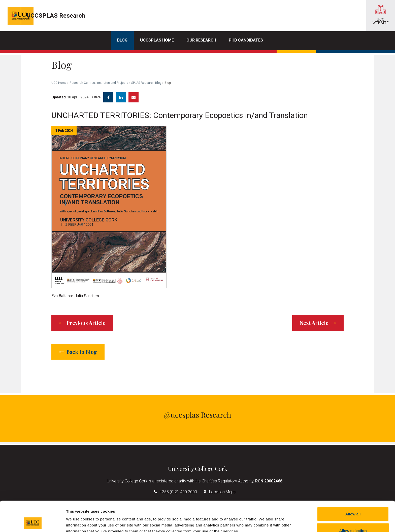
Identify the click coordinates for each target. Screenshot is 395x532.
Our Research (201, 40)
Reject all (353, 519)
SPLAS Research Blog (146, 60)
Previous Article (82, 319)
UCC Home (59, 60)
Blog (122, 40)
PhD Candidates (246, 40)
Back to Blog (78, 348)
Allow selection (353, 502)
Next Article (318, 319)
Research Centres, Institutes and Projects (99, 60)
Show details (264, 519)
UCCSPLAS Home (157, 40)
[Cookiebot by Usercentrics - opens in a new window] (33, 522)
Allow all (353, 486)
